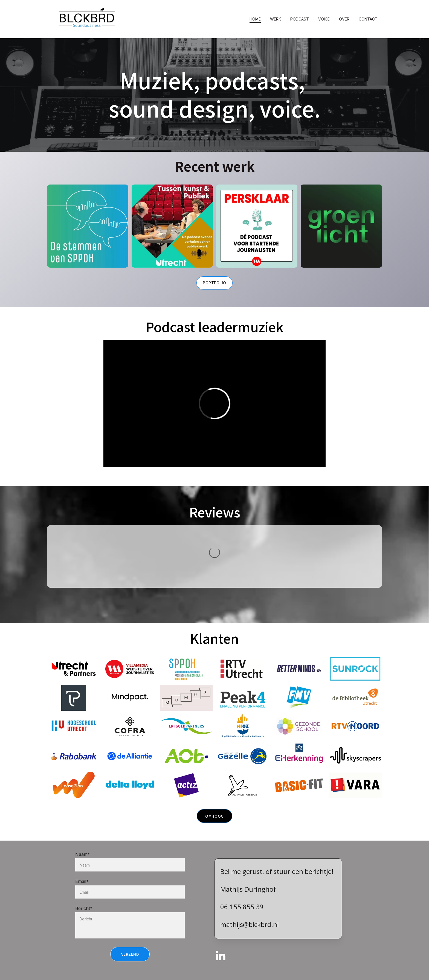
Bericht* (84, 918)
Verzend (130, 964)
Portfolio (215, 283)
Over (344, 19)
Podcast (300, 19)
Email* (82, 891)
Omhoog (214, 817)
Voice (324, 19)
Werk (276, 19)
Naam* (83, 864)
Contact (368, 19)
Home (255, 19)
